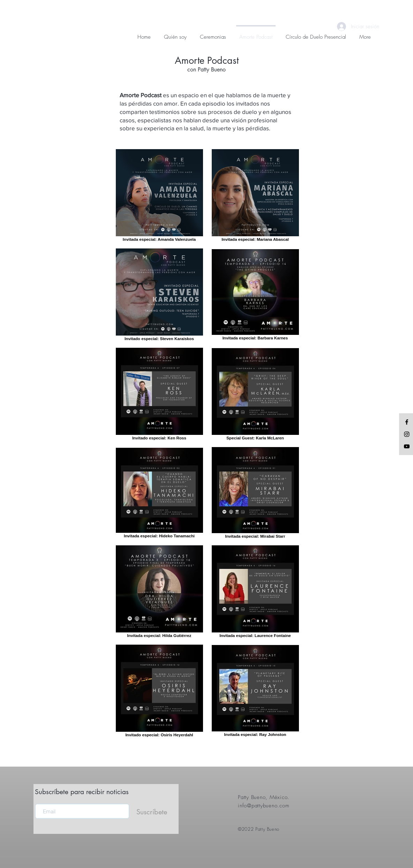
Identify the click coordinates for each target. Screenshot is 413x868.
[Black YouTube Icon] (407, 446)
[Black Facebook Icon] (407, 422)
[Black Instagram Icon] (407, 434)
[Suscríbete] (152, 812)
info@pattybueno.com (264, 806)
